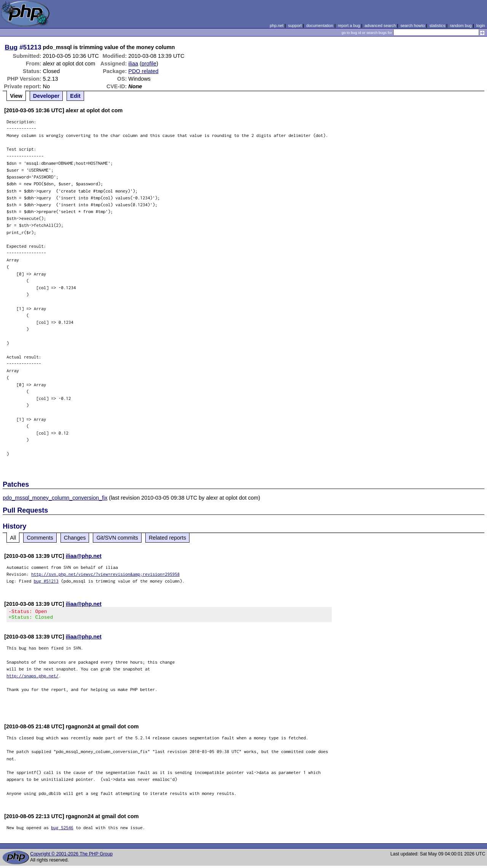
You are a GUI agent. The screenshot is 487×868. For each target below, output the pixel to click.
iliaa (133, 64)
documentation (320, 25)
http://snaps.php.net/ (33, 678)
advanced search (380, 25)
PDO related (143, 71)
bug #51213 (46, 581)
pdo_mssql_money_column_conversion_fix (55, 498)
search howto (412, 25)
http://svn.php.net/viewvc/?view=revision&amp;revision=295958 (105, 574)
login (481, 25)
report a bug (349, 25)
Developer (46, 96)
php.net (277, 25)
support (295, 25)
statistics (437, 25)
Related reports (167, 538)
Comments (40, 538)
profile (149, 64)
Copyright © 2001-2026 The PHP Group (71, 856)
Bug (11, 47)
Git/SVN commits (117, 538)
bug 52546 (62, 830)
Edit (75, 96)
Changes (75, 538)
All (13, 538)
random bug (461, 25)
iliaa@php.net (84, 556)
